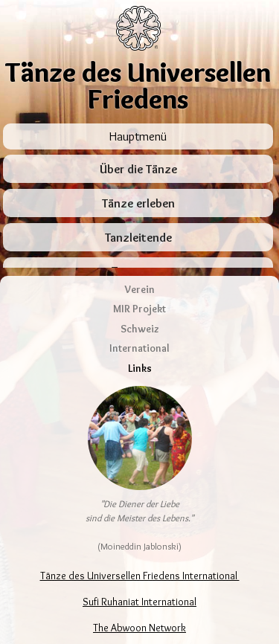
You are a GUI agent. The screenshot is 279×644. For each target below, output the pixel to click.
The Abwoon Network (139, 604)
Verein (140, 265)
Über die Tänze (138, 169)
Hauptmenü (138, 136)
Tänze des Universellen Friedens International (140, 552)
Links (140, 344)
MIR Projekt (139, 285)
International (139, 324)
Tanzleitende (138, 238)
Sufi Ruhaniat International (139, 578)
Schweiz (140, 304)
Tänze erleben (138, 203)
